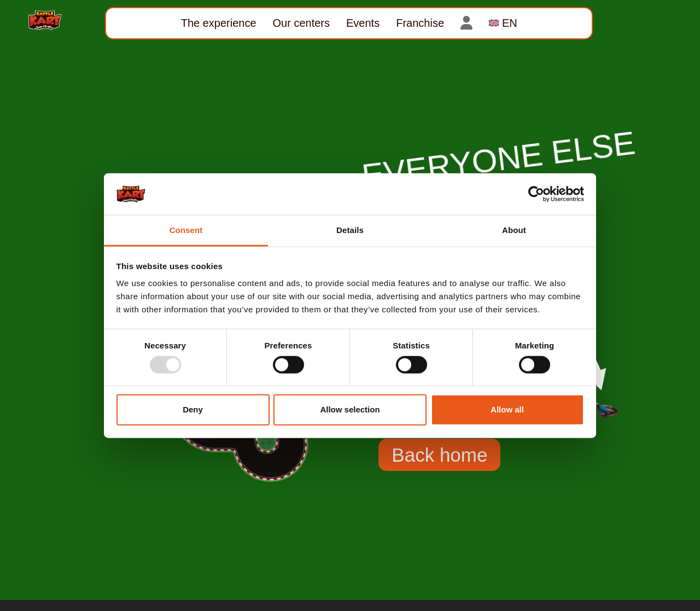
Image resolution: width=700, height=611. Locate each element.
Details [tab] (350, 230)
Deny (193, 409)
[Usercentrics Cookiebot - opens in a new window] (536, 194)
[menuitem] (503, 23)
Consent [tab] (186, 230)
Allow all (507, 409)
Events (363, 23)
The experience (219, 23)
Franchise (420, 23)
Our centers (301, 23)
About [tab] (514, 230)
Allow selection (350, 409)
